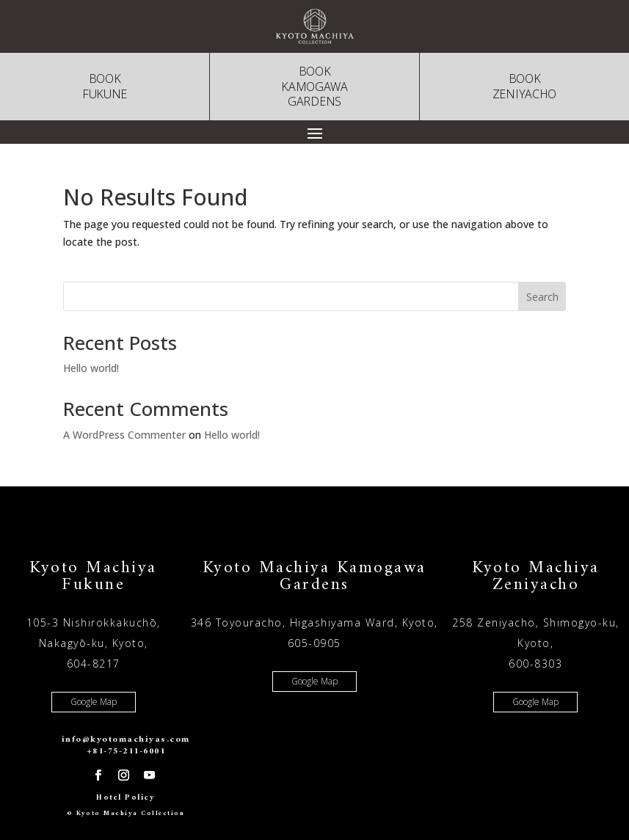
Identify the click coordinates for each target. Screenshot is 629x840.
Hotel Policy (126, 798)
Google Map (94, 702)
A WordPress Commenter (124, 435)
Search (542, 297)
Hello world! (91, 368)
